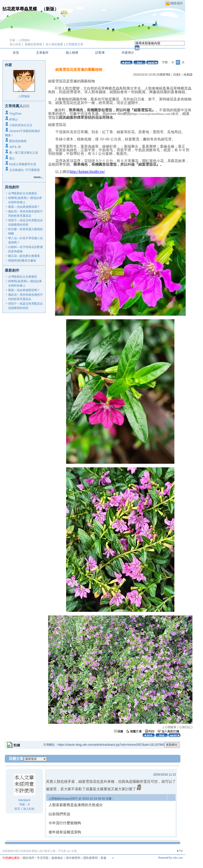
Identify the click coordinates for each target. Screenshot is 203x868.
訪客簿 (100, 53)
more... (38, 177)
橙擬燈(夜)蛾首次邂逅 (22, 261)
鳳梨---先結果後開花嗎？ (24, 207)
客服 (103, 858)
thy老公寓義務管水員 (23, 164)
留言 (17, 809)
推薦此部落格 (33, 44)
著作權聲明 (73, 858)
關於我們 (28, 858)
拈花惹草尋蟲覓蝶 (20, 9)
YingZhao (15, 114)
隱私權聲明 (90, 858)
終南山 (13, 119)
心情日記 (185, 727)
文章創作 (42, 53)
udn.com (178, 858)
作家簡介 (128, 53)
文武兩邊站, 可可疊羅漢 (24, 170)
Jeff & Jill (15, 147)
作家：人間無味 (20, 40)
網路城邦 (177, 3)
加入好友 (15, 44)
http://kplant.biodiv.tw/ (87, 172)
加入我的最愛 (54, 44)
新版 (50, 9)
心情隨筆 (171, 727)
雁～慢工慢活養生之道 (24, 153)
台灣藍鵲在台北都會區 (23, 193)
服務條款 (57, 858)
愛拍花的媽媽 (18, 141)
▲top (180, 850)
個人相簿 (72, 53)
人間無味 (24, 96)
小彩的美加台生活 (21, 125)
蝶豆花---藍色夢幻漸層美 (24, 256)
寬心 (12, 158)
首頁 (16, 53)
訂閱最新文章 (75, 44)
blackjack (24, 800)
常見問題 (43, 858)
